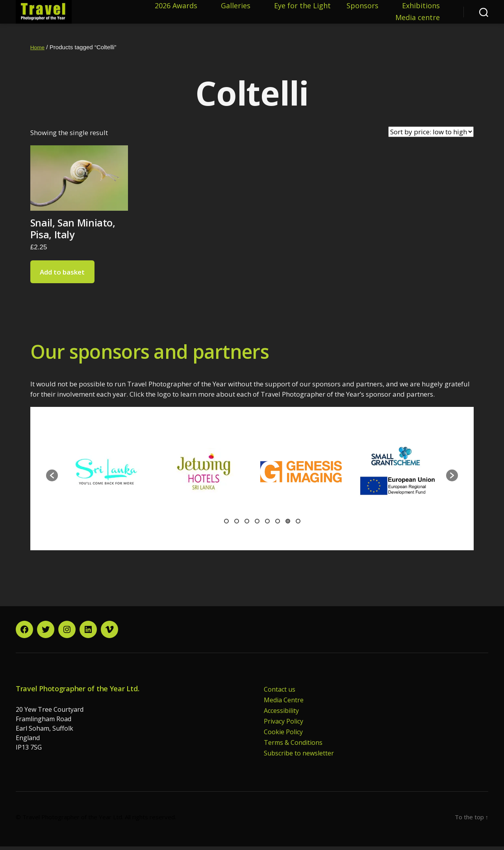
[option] (122, 475)
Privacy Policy (283, 725)
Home (38, 51)
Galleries (236, 8)
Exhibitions (421, 8)
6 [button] (278, 525)
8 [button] (298, 525)
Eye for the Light (302, 8)
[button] (52, 479)
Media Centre (284, 703)
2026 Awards (176, 8)
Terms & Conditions (293, 746)
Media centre (418, 20)
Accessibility (281, 714)
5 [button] (267, 525)
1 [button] (226, 525)
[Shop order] (431, 135)
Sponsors (362, 8)
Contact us (280, 693)
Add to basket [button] (62, 276)
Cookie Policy (283, 735)
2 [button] (237, 525)
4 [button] (257, 525)
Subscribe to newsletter (299, 757)
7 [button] (288, 525)
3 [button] (247, 525)
